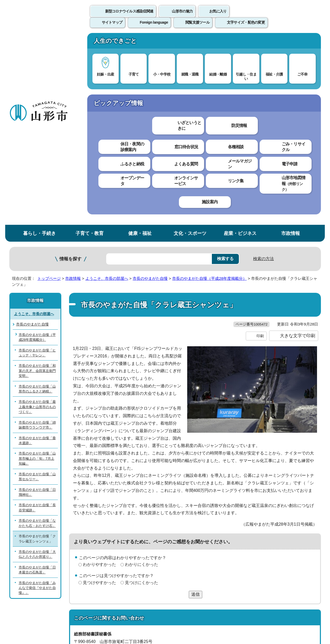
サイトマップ (221, 523)
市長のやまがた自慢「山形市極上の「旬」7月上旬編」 (37, 268)
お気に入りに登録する (298, 106)
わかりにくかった (142, 384)
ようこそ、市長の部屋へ (107, 88)
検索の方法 (264, 68)
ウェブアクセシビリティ (171, 523)
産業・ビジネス (240, 42)
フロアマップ (28, 601)
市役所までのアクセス (72, 601)
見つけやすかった (99, 402)
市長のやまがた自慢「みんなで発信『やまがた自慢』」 (37, 397)
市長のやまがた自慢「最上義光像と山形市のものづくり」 (37, 216)
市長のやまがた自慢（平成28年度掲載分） (209, 88)
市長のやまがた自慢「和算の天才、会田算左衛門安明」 (37, 180)
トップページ (49, 88)
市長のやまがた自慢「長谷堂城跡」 (37, 317)
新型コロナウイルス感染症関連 (129, 17)
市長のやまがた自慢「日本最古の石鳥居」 (37, 379)
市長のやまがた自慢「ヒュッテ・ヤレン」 (37, 162)
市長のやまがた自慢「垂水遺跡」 (37, 249)
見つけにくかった (142, 402)
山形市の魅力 (182, 17)
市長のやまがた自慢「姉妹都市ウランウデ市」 (37, 234)
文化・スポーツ (190, 42)
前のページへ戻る (260, 507)
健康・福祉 (140, 42)
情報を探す (70, 68)
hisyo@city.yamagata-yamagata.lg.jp (116, 484)
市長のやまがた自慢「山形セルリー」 (37, 286)
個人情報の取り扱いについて (105, 523)
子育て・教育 (90, 42)
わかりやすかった (99, 384)
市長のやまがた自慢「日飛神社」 (37, 301)
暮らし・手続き (39, 42)
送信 (196, 414)
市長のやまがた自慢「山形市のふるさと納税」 (37, 198)
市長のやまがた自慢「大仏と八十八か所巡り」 (37, 363)
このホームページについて (38, 523)
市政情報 (291, 42)
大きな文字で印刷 (298, 155)
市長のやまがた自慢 (150, 88)
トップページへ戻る (303, 507)
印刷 (260, 156)
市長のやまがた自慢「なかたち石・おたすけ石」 (37, 332)
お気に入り (218, 17)
